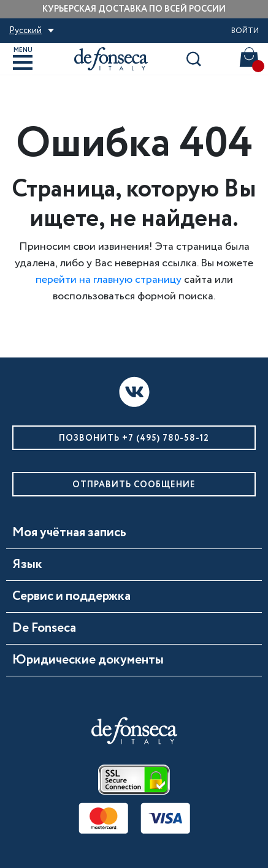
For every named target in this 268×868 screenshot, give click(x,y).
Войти (245, 31)
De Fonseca (44, 629)
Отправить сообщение (134, 485)
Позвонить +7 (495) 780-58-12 (134, 438)
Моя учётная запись (69, 533)
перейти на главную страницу (109, 280)
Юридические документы (88, 660)
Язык (27, 565)
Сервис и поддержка (71, 597)
